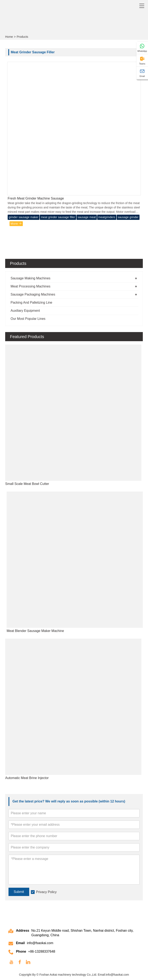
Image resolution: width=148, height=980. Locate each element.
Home (9, 37)
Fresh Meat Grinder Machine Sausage (36, 198)
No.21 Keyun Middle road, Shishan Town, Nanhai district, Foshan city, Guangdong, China (82, 933)
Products (22, 37)
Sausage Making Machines (30, 278)
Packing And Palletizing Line (31, 303)
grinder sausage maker (24, 217)
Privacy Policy (46, 892)
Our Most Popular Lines (28, 319)
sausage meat (87, 217)
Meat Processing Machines (30, 286)
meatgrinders (107, 217)
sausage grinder (128, 217)
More (16, 224)
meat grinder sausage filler (58, 217)
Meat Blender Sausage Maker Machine (35, 631)
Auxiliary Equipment (25, 311)
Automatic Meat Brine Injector (27, 778)
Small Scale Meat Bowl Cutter (27, 484)
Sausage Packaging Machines (33, 294)
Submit (19, 892)
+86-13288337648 (42, 951)
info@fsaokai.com (40, 943)
